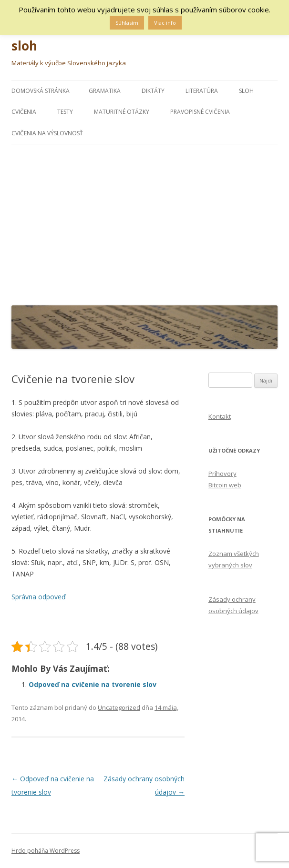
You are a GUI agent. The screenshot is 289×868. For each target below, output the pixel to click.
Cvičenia (24, 112)
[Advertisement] (144, 222)
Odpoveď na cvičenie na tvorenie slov (93, 684)
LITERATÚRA (202, 91)
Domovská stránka (41, 91)
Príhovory (222, 474)
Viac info (165, 23)
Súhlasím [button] (127, 23)
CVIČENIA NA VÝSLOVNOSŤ (47, 133)
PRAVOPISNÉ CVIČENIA (200, 112)
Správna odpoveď (39, 597)
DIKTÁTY (153, 91)
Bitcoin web (225, 485)
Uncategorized (119, 707)
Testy (65, 112)
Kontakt (220, 416)
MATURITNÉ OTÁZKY (122, 112)
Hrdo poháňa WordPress (46, 851)
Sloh (246, 91)
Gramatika (105, 91)
